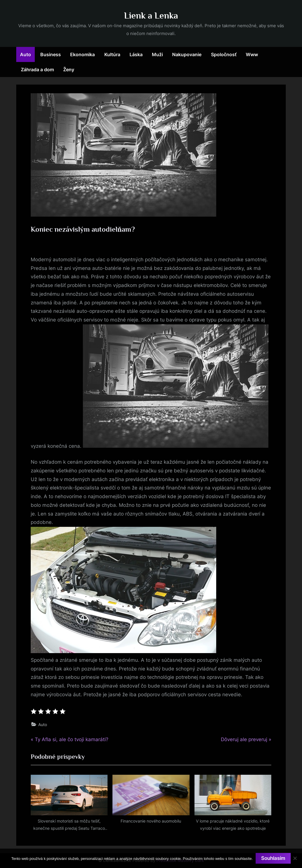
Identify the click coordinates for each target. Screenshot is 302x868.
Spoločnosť (224, 54)
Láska (136, 54)
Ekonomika (82, 54)
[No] (295, 858)
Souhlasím (273, 858)
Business (51, 54)
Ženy (69, 70)
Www (252, 54)
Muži (157, 54)
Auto (26, 54)
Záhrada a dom (37, 70)
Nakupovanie (187, 54)
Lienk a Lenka (151, 15)
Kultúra (112, 54)
